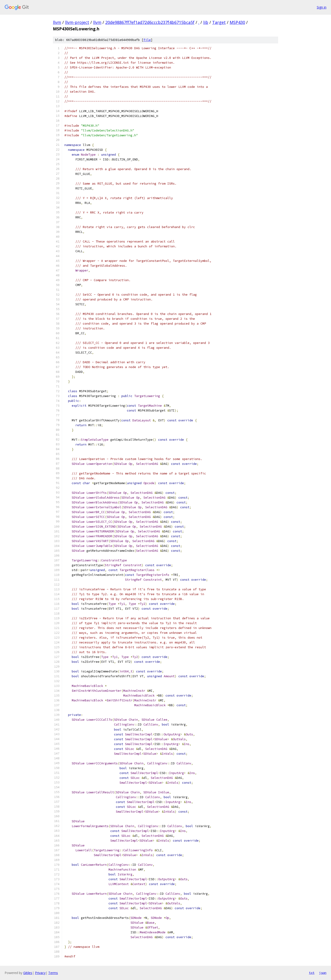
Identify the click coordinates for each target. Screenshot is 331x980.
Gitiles (28, 973)
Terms (53, 973)
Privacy (40, 973)
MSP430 (237, 22)
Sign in (322, 7)
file (147, 40)
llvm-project (77, 22)
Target (219, 22)
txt (312, 973)
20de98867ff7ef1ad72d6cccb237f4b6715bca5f (150, 22)
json (323, 973)
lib (206, 22)
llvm (57, 22)
